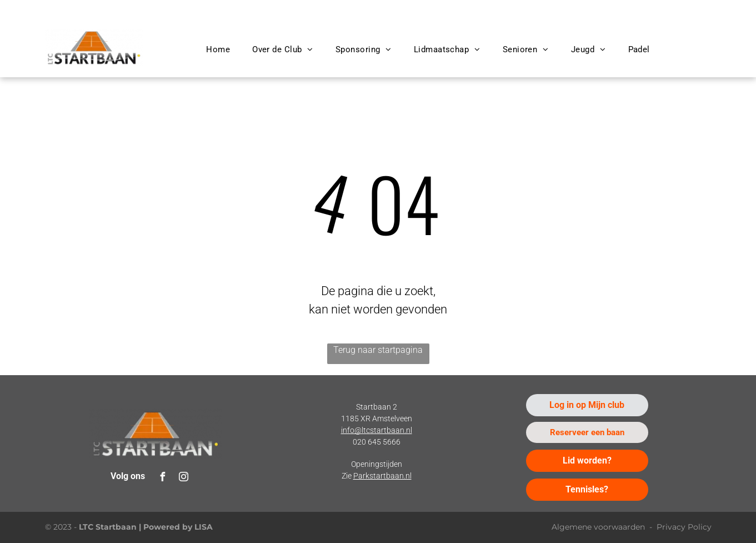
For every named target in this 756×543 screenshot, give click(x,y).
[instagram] (184, 478)
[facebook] (163, 478)
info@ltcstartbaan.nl (377, 430)
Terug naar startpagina (378, 350)
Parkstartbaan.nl (382, 476)
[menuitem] (218, 50)
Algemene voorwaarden (598, 527)
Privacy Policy (684, 527)
